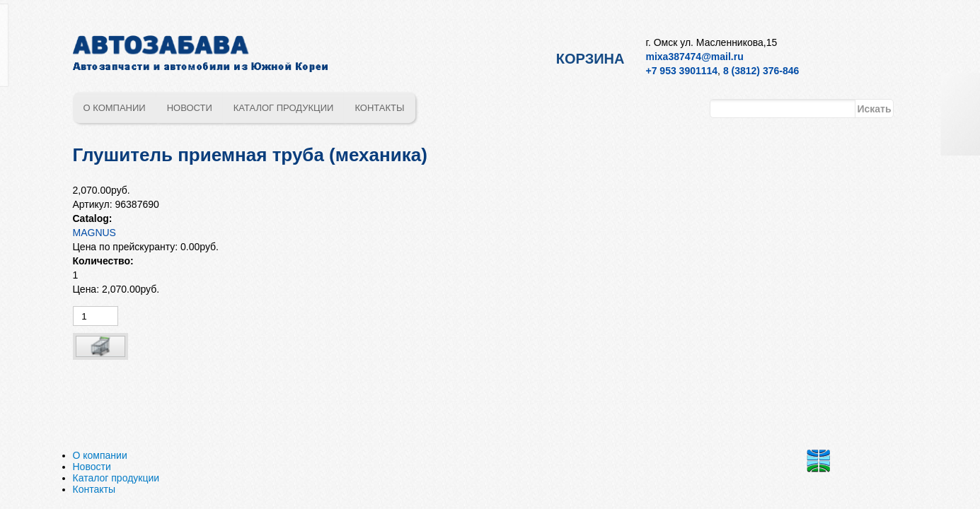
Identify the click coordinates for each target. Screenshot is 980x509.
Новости (190, 108)
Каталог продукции (284, 108)
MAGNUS (94, 233)
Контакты (379, 108)
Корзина (590, 59)
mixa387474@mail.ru (695, 57)
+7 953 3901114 (682, 71)
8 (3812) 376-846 (761, 71)
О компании (115, 108)
